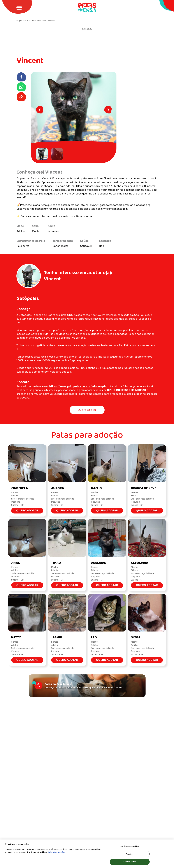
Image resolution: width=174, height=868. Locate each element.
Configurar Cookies (130, 846)
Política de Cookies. (37, 852)
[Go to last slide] (40, 110)
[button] (43, 154)
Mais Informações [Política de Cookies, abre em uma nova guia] (56, 852)
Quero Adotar (87, 410)
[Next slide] (108, 110)
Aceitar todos (130, 862)
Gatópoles (28, 299)
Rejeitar (130, 854)
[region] (87, 854)
